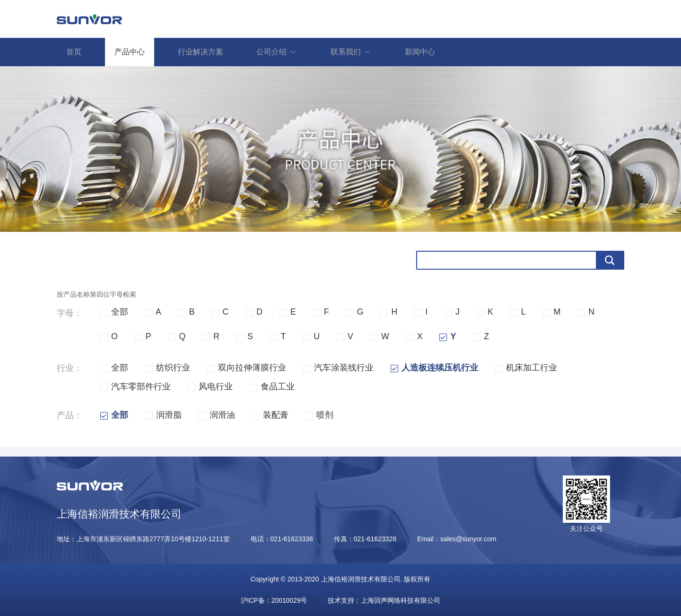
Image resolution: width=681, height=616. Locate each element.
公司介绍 (282, 52)
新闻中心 (420, 52)
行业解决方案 (201, 52)
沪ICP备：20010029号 (274, 600)
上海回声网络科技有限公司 (401, 600)
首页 (74, 52)
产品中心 (130, 52)
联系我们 (356, 52)
